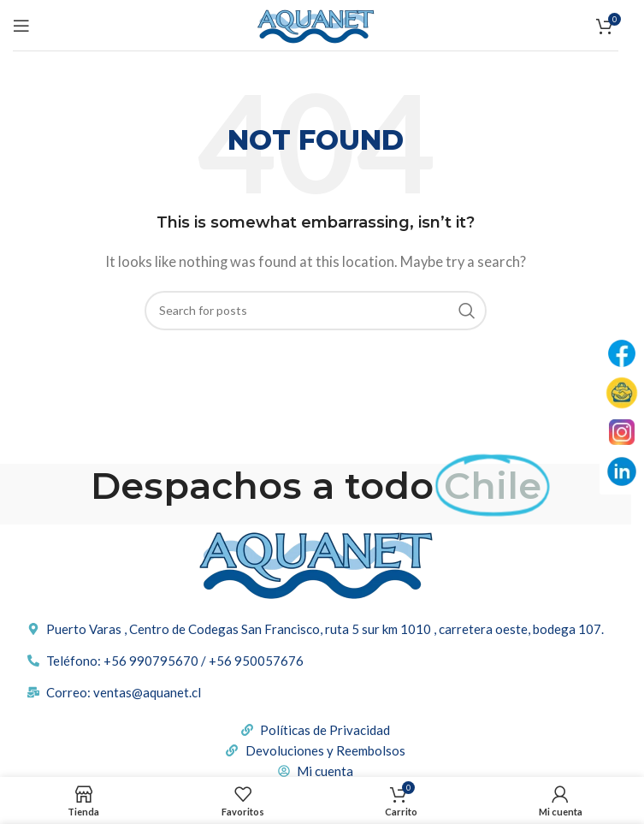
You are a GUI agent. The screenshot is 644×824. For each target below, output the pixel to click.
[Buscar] (316, 311)
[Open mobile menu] (21, 26)
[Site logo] (316, 23)
